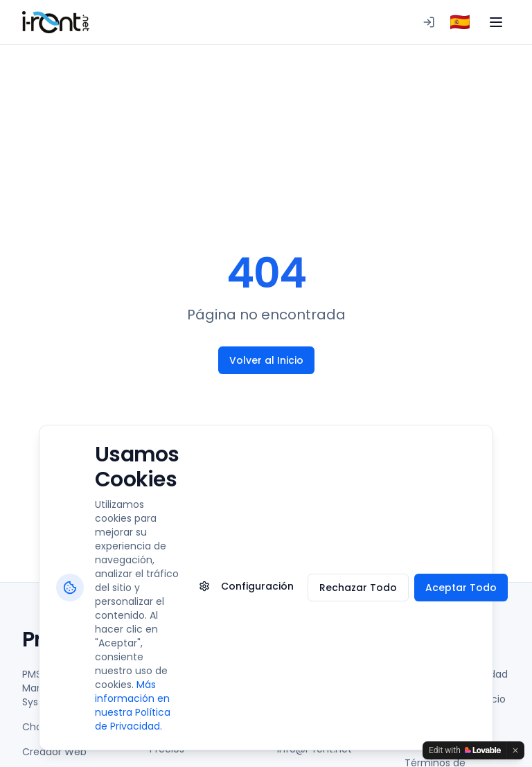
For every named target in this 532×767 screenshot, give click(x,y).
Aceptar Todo (461, 588)
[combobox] (460, 22)
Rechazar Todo (358, 588)
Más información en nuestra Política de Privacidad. (133, 705)
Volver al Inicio (266, 360)
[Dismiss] (515, 750)
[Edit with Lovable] (465, 750)
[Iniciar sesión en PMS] (429, 22)
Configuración (246, 586)
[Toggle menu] (496, 22)
